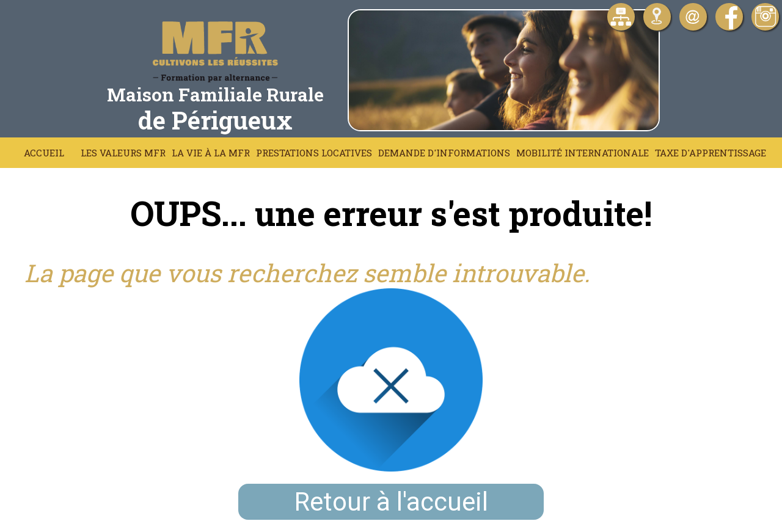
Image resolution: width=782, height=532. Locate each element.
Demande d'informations (444, 153)
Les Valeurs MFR (123, 153)
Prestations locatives (314, 153)
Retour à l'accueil (391, 502)
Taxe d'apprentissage (711, 153)
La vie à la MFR (211, 153)
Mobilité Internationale (583, 153)
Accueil (44, 153)
